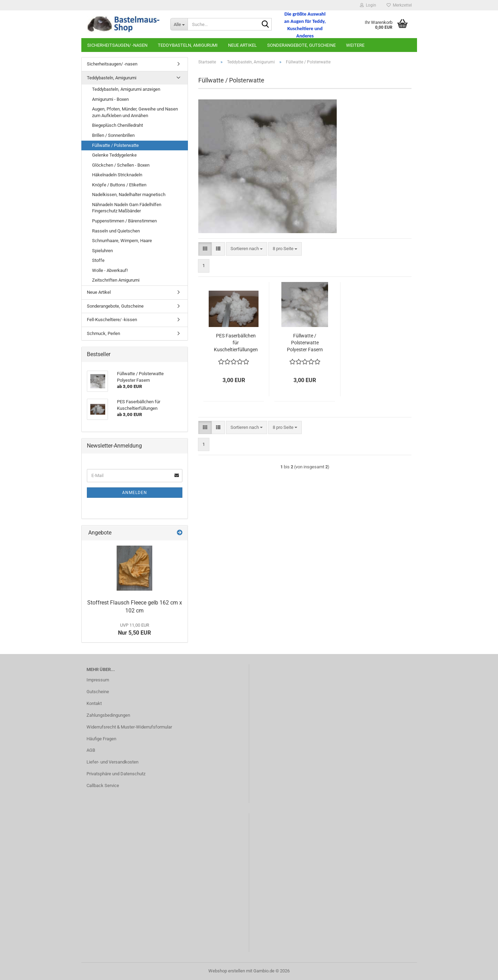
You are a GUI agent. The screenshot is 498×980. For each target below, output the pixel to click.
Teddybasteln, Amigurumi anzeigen (126, 89)
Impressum (98, 680)
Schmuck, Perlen (103, 333)
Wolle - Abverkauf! (110, 270)
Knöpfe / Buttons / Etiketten (119, 185)
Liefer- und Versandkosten (112, 762)
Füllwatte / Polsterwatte (115, 145)
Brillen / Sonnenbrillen (113, 135)
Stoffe (98, 260)
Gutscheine (98, 692)
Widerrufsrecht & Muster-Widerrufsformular (129, 727)
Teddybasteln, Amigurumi (188, 45)
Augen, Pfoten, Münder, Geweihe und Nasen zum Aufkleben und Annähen (135, 112)
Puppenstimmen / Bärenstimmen (124, 221)
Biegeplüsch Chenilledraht (117, 125)
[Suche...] (179, 24)
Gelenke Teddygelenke (114, 155)
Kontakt (94, 703)
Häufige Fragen (101, 739)
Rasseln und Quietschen (116, 231)
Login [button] (368, 5)
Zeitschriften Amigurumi (116, 280)
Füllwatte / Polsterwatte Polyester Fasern (305, 343)
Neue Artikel (242, 45)
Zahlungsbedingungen (108, 715)
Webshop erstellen (227, 971)
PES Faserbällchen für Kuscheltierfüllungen (236, 343)
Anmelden (135, 493)
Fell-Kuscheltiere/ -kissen (112, 320)
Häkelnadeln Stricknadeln (117, 175)
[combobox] (247, 249)
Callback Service (103, 785)
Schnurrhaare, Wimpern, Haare (122, 241)
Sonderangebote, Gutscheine (301, 45)
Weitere (355, 45)
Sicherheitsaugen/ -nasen (117, 45)
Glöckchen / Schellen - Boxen (121, 165)
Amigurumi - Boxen (110, 99)
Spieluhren (102, 251)
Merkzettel (399, 5)
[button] (205, 249)
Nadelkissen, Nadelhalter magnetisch (129, 195)
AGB (91, 750)
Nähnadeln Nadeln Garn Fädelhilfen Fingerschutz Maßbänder (127, 208)
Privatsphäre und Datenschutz (116, 774)
